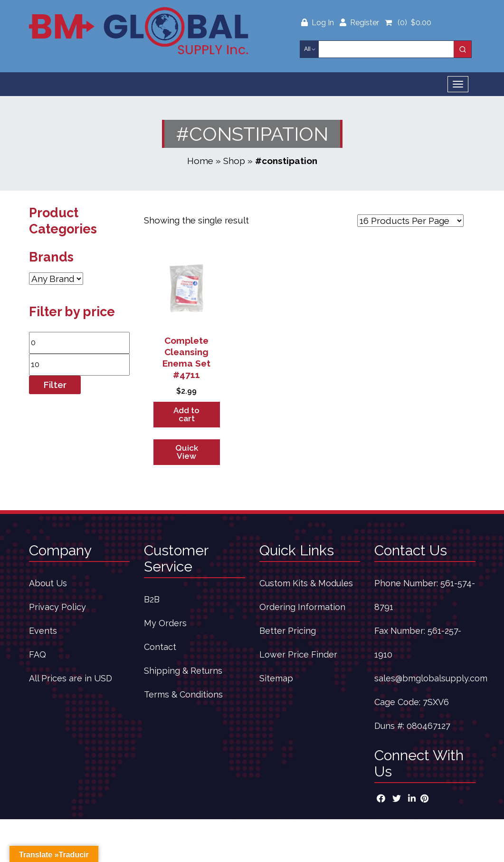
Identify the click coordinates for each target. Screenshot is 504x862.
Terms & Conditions (183, 694)
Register (359, 23)
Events (43, 631)
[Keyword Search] (386, 49)
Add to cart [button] (186, 414)
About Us (48, 583)
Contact (160, 647)
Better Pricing (288, 631)
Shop (234, 161)
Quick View (187, 452)
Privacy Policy (57, 607)
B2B (152, 599)
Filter (55, 385)
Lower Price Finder (298, 654)
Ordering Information (302, 607)
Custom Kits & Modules (306, 583)
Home (200, 161)
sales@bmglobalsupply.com (431, 678)
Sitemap (276, 678)
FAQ (38, 654)
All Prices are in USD (71, 678)
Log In (319, 23)
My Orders (165, 623)
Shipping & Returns (183, 671)
